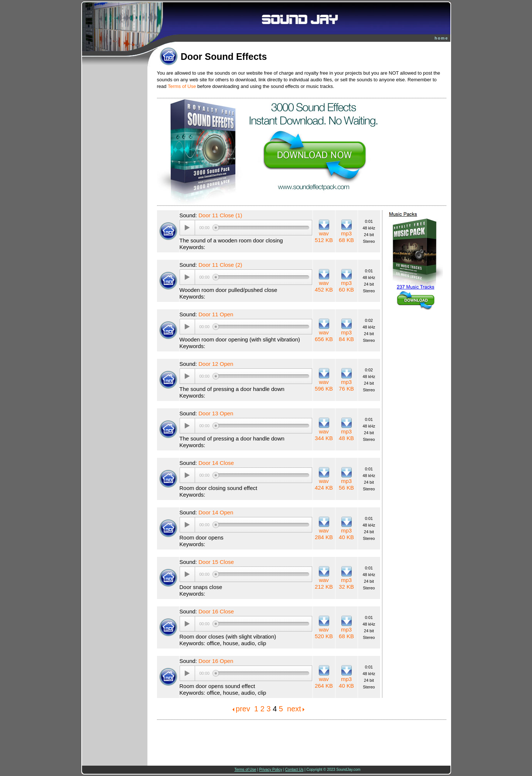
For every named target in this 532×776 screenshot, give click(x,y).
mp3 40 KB (346, 534)
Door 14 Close (216, 463)
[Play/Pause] (187, 228)
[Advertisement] (302, 738)
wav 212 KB (324, 583)
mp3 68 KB (346, 237)
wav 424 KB (324, 484)
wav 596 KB (324, 385)
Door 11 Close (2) (220, 265)
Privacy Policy (270, 770)
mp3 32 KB (346, 583)
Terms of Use (182, 86)
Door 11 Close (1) (220, 215)
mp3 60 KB (346, 286)
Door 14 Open (216, 512)
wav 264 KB (324, 682)
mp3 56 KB (346, 484)
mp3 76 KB (346, 385)
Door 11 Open (216, 314)
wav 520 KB (324, 633)
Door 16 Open (216, 661)
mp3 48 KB (346, 435)
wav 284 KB (324, 534)
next (294, 709)
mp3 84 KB (346, 336)
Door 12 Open (216, 364)
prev (243, 709)
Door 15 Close (216, 562)
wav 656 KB (324, 336)
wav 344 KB (324, 435)
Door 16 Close (216, 611)
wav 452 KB (324, 286)
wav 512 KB (324, 237)
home (441, 38)
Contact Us (294, 770)
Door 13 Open (216, 413)
